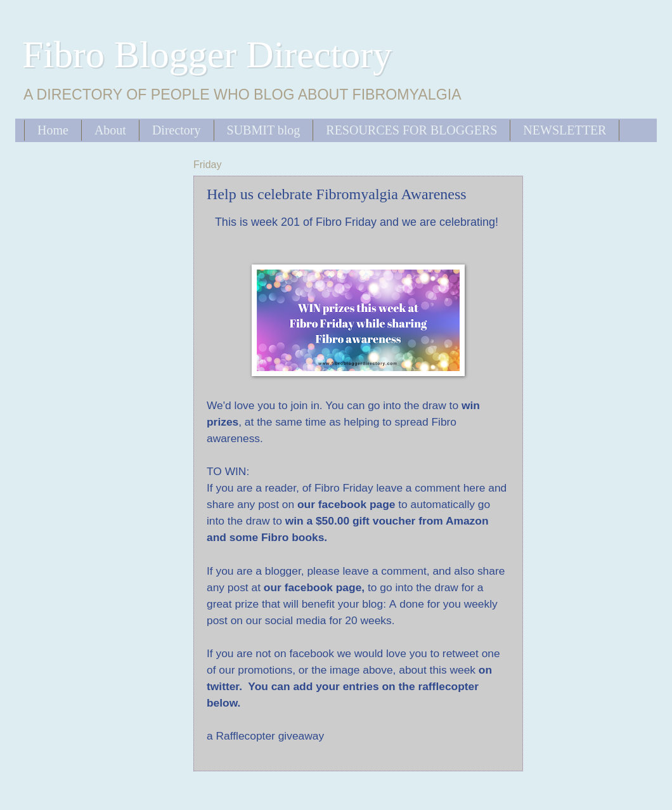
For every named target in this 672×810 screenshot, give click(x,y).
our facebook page (313, 587)
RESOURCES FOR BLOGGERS (411, 130)
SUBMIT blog (264, 130)
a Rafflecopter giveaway (265, 736)
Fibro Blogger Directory (207, 55)
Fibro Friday (346, 222)
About (110, 130)
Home (53, 130)
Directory (177, 130)
